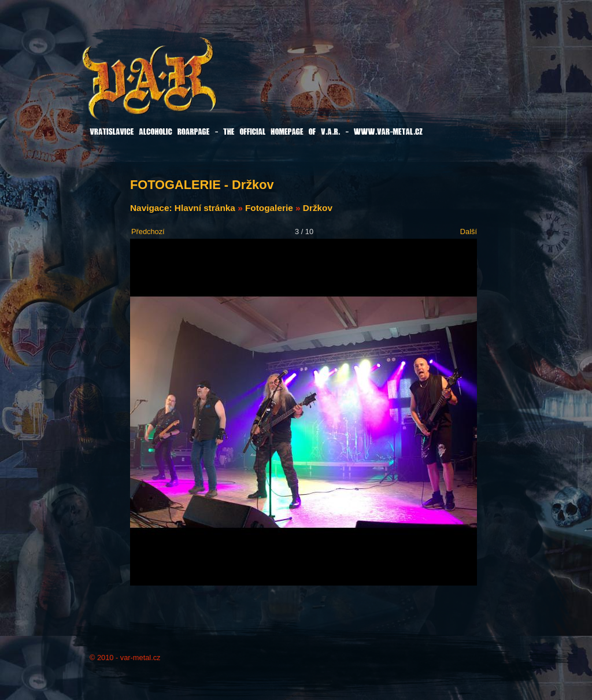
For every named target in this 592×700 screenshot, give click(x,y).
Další (469, 232)
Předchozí (148, 232)
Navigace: (152, 208)
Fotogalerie (269, 208)
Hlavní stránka (205, 208)
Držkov (318, 208)
